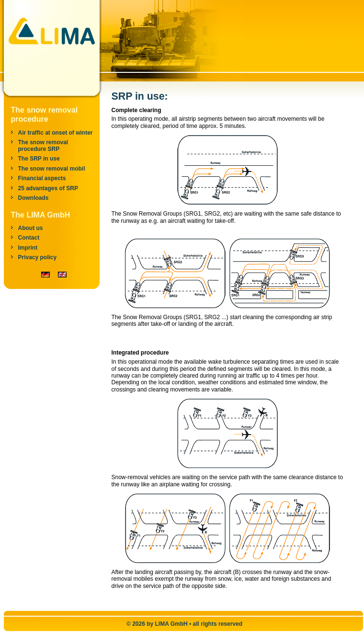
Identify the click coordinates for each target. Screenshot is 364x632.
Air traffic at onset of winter (56, 133)
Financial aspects (42, 178)
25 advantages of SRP (48, 188)
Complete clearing (136, 110)
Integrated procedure (140, 353)
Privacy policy (38, 257)
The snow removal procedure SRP (43, 146)
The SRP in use (39, 159)
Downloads (34, 198)
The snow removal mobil (52, 169)
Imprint (28, 248)
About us (31, 228)
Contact (29, 238)
